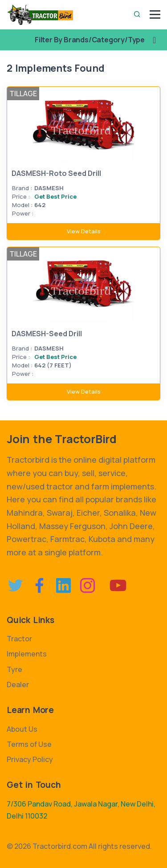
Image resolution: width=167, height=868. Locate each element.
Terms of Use (29, 744)
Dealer (18, 685)
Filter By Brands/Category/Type (99, 40)
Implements (27, 654)
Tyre (14, 669)
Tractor (19, 639)
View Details (84, 231)
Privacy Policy (30, 759)
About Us (22, 729)
